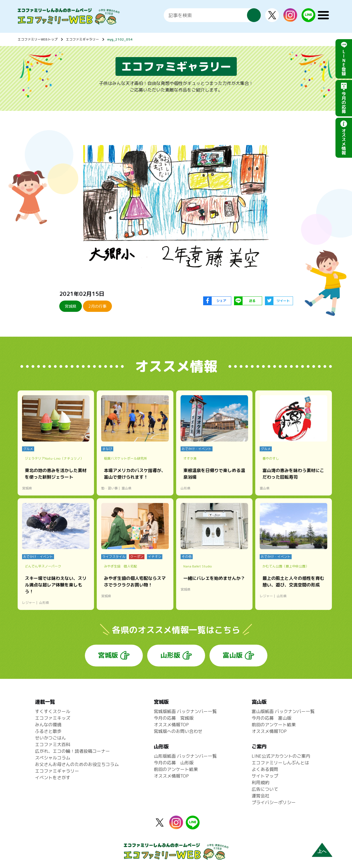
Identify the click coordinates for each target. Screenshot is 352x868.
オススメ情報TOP (171, 725)
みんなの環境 (48, 725)
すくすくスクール (53, 711)
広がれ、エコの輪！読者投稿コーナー (72, 751)
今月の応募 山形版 (174, 763)
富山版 (233, 655)
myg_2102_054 (120, 39)
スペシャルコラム (53, 758)
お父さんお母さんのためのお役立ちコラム (77, 764)
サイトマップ (265, 776)
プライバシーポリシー (274, 802)
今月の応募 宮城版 (174, 718)
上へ (322, 851)
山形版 (170, 655)
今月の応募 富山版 (272, 718)
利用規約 (260, 783)
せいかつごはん (50, 738)
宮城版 (108, 655)
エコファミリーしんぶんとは (280, 763)
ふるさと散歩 (48, 731)
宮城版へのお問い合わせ (178, 731)
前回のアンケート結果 (176, 769)
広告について (265, 789)
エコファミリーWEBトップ (38, 39)
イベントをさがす (53, 778)
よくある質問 (265, 769)
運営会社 (260, 796)
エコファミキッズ (53, 718)
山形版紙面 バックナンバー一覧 (185, 756)
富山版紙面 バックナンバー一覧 (283, 711)
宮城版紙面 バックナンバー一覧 (185, 711)
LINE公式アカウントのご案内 (281, 756)
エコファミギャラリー (82, 39)
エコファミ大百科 (53, 744)
